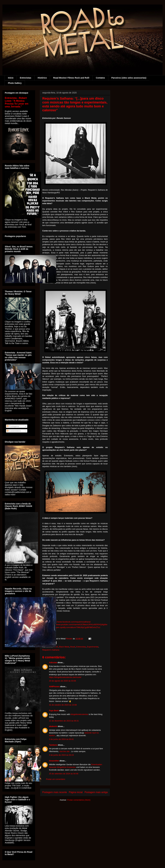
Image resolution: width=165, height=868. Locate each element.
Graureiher (54, 761)
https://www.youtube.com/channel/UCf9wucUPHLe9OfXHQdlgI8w (79, 624)
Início (11, 78)
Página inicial (76, 792)
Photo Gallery (15, 83)
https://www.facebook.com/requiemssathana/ (71, 622)
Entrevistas (26, 78)
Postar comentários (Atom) (79, 800)
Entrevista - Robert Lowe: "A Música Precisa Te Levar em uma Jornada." (17, 102)
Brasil (73, 647)
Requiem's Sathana (51, 650)
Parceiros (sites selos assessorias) (129, 78)
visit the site (64, 751)
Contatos (100, 78)
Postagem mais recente (55, 792)
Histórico (42, 78)
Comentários (14, 431)
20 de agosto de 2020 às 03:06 (62, 681)
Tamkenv (53, 745)
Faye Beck (54, 711)
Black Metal (64, 647)
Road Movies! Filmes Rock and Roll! (71, 78)
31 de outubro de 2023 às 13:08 (63, 705)
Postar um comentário (56, 779)
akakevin (53, 726)
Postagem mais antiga (96, 792)
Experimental (93, 647)
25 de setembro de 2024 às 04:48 (64, 774)
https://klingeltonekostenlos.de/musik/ (65, 677)
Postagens (13, 426)
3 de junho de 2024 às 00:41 (61, 739)
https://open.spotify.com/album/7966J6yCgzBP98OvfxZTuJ (75, 627)
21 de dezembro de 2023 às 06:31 (64, 721)
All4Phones (54, 687)
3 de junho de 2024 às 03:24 (61, 755)
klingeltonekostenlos (79, 714)
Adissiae (53, 662)
